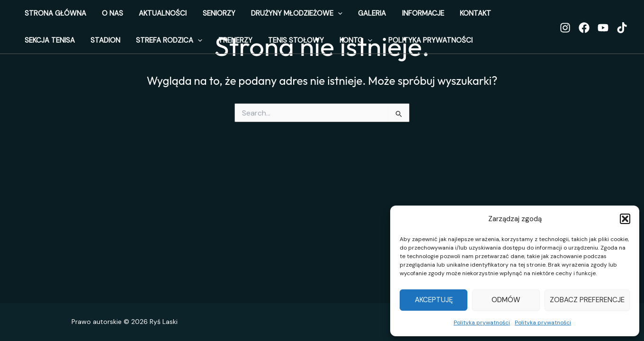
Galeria (337, 17)
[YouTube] (603, 34)
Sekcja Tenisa (478, 17)
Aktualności (147, 17)
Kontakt (428, 17)
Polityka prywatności (482, 323)
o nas (103, 17)
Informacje (382, 17)
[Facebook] (584, 34)
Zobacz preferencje (587, 300)
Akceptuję (434, 300)
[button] (625, 219)
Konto (222, 50)
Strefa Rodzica (54, 50)
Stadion (528, 17)
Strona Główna (52, 17)
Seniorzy (197, 17)
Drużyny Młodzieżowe (268, 17)
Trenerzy (114, 50)
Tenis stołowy (169, 50)
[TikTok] (622, 34)
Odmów (506, 300)
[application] (309, 17)
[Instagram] (565, 34)
